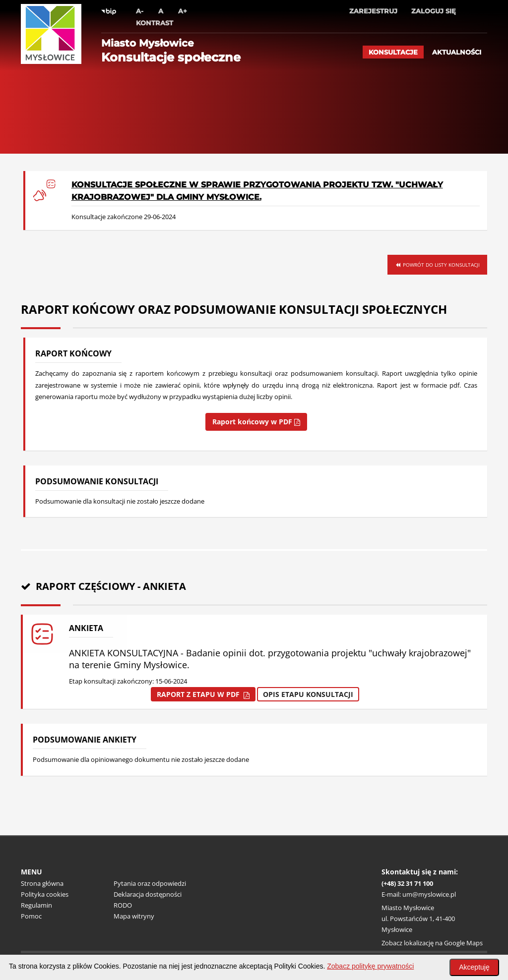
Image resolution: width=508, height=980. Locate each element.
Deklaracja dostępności (148, 894)
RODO (123, 905)
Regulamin (36, 905)
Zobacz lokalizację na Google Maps (432, 943)
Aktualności (457, 52)
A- (140, 11)
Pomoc (31, 916)
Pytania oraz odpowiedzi (150, 883)
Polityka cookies (45, 894)
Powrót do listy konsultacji (437, 265)
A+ (183, 11)
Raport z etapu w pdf (203, 694)
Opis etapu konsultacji (308, 694)
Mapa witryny (134, 916)
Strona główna (42, 883)
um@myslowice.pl (429, 894)
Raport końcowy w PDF (256, 422)
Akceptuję (474, 967)
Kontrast (155, 23)
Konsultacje (393, 52)
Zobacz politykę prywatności (370, 966)
